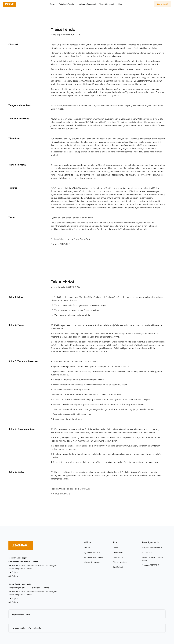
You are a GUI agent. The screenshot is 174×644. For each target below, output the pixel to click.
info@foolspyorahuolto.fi (152, 548)
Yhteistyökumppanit (107, 4)
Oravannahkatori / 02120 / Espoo (153, 559)
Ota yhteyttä (163, 4)
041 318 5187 (147, 552)
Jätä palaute (118, 557)
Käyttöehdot (118, 567)
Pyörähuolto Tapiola (66, 4)
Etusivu (52, 4)
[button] (121, 4)
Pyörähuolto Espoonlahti (87, 4)
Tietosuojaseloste (120, 562)
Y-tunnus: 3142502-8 (151, 565)
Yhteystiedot (118, 552)
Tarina (116, 548)
